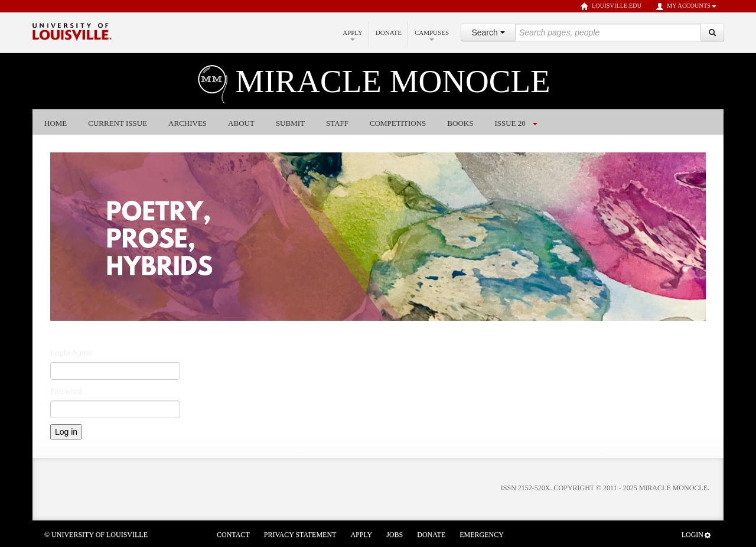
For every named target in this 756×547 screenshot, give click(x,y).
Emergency (482, 535)
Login (697, 535)
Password (66, 391)
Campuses (432, 35)
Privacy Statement (300, 535)
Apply (353, 35)
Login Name (71, 353)
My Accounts (686, 6)
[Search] (712, 32)
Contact (233, 535)
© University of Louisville (96, 535)
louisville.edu (611, 6)
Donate (389, 32)
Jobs (395, 535)
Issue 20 (510, 123)
